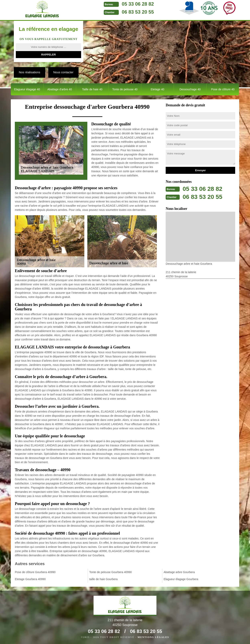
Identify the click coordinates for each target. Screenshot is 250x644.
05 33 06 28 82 (136, 4)
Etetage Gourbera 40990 (30, 579)
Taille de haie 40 (92, 89)
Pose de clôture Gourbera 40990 (35, 572)
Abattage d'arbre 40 (60, 89)
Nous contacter (63, 72)
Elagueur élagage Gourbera (181, 579)
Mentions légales (153, 637)
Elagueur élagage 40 (27, 89)
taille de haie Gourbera (103, 579)
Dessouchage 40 (190, 89)
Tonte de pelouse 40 (125, 89)
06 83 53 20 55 (136, 12)
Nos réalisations (30, 72)
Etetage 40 (157, 89)
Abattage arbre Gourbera (179, 572)
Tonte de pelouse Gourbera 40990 (110, 572)
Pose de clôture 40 (223, 89)
